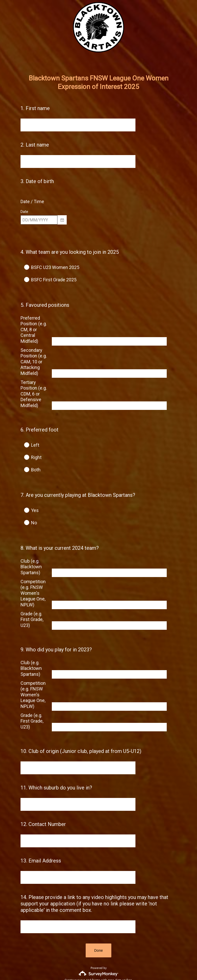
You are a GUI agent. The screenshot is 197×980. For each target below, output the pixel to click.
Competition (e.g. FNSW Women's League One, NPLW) (33, 568)
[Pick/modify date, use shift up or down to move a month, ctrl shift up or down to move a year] (39, 220)
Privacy (87, 967)
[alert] (98, 229)
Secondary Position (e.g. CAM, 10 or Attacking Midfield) (34, 352)
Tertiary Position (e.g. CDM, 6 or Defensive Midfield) (34, 385)
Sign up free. (124, 942)
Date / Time (32, 201)
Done (98, 912)
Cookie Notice (105, 967)
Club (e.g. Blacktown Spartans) (31, 542)
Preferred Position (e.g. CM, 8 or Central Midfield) (34, 320)
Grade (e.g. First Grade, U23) (32, 595)
